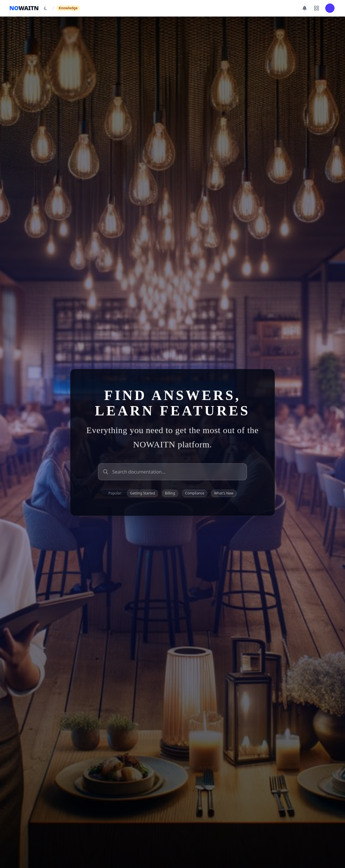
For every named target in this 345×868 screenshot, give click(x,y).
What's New (224, 493)
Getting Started (143, 493)
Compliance (195, 493)
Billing (170, 493)
